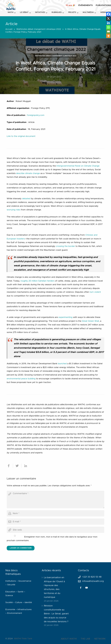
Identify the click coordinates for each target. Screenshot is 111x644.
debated (26, 199)
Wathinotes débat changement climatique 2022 (39, 29)
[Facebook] (108, 14)
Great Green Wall (90, 321)
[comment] (55, 500)
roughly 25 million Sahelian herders (37, 281)
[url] (55, 530)
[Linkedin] (108, 23)
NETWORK (100, 639)
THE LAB (85, 639)
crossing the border (65, 246)
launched (62, 364)
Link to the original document (21, 136)
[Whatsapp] (108, 27)
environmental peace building (21, 379)
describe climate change (28, 173)
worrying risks (13, 210)
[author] (55, 513)
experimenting (65, 317)
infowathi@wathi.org (93, 581)
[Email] (108, 32)
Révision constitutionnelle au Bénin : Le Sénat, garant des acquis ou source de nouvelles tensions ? (56, 614)
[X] (108, 19)
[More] (108, 36)
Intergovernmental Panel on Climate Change (78, 166)
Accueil (9, 29)
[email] (55, 522)
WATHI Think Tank (23, 639)
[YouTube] (87, 588)
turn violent (95, 292)
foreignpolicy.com (36, 115)
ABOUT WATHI (69, 639)
